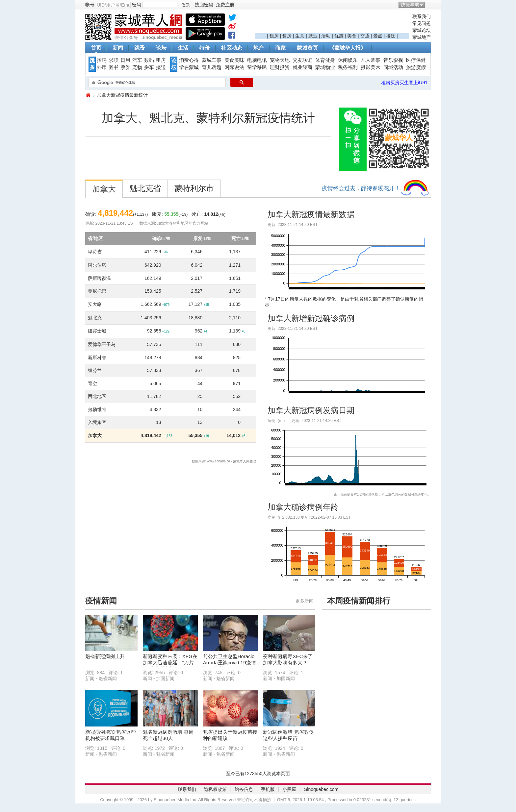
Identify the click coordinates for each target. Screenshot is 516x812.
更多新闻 (304, 601)
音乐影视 (393, 60)
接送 (391, 36)
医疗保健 (416, 60)
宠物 (137, 67)
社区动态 (232, 48)
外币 (102, 67)
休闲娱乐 (348, 60)
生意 (300, 36)
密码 (137, 5)
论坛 (161, 48)
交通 (365, 36)
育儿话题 (212, 67)
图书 (114, 67)
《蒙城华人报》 (348, 48)
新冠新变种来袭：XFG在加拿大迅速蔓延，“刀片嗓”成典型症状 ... (170, 663)
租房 (274, 36)
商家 (280, 48)
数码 (149, 60)
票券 (125, 67)
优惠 (339, 36)
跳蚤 (140, 48)
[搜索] (156, 83)
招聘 (102, 60)
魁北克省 (145, 188)
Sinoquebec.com (321, 789)
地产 (259, 48)
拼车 (149, 67)
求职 (114, 60)
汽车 (137, 60)
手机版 (268, 789)
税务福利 (348, 67)
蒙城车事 (212, 60)
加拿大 (104, 189)
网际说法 (234, 67)
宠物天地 (280, 60)
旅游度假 (416, 67)
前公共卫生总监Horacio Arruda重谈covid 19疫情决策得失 (230, 663)
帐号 (90, 5)
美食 (352, 36)
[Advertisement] (332, 23)
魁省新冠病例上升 (105, 656)
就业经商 (302, 67)
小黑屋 (289, 789)
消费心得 (189, 60)
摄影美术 (371, 67)
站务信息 (244, 789)
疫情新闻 (101, 601)
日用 (125, 60)
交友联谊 (302, 60)
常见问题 (422, 23)
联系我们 (422, 16)
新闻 (118, 48)
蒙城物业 (325, 67)
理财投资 (280, 67)
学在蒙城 (189, 67)
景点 (378, 36)
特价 (205, 48)
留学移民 (257, 67)
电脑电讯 (257, 60)
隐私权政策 (215, 789)
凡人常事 (371, 60)
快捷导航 (410, 5)
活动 (326, 36)
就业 (313, 36)
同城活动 (393, 67)
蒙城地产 (422, 37)
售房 (287, 36)
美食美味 (234, 60)
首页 (96, 48)
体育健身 (325, 60)
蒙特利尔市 (194, 188)
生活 (183, 48)
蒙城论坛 (422, 30)
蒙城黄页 (307, 48)
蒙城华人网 (88, 95)
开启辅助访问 (429, 5)
